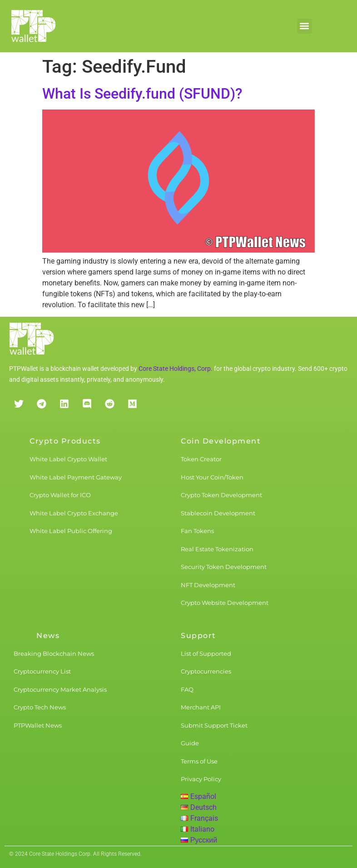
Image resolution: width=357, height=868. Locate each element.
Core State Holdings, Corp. (176, 369)
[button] (305, 26)
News (48, 636)
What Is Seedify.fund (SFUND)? (142, 94)
